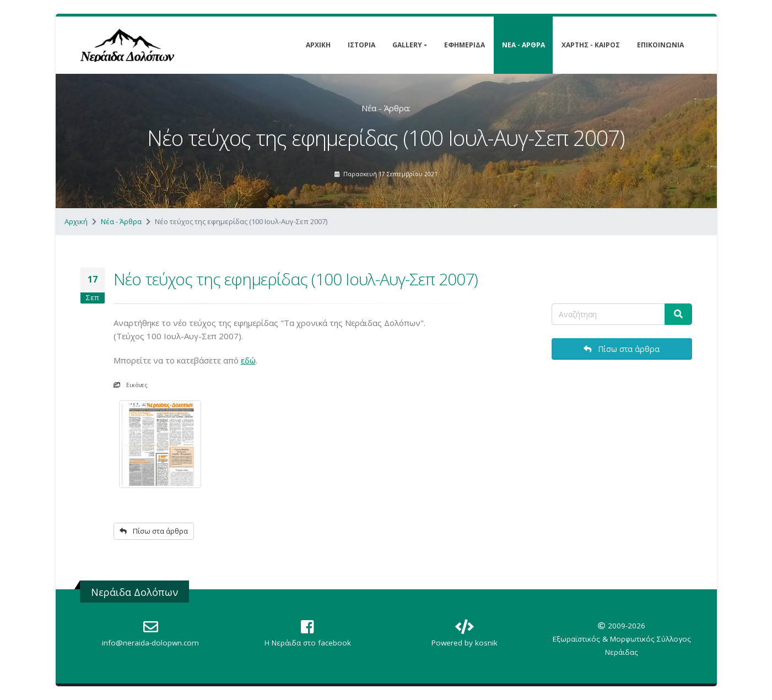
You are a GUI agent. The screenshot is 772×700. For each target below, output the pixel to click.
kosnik (486, 643)
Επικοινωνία (660, 45)
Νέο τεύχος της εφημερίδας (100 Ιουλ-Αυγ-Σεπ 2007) (296, 279)
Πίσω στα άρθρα (154, 531)
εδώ (248, 360)
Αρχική (318, 45)
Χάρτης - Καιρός (591, 45)
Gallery (407, 45)
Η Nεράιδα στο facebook (308, 643)
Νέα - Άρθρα (523, 45)
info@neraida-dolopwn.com (150, 643)
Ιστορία (361, 45)
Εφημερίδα (465, 45)
